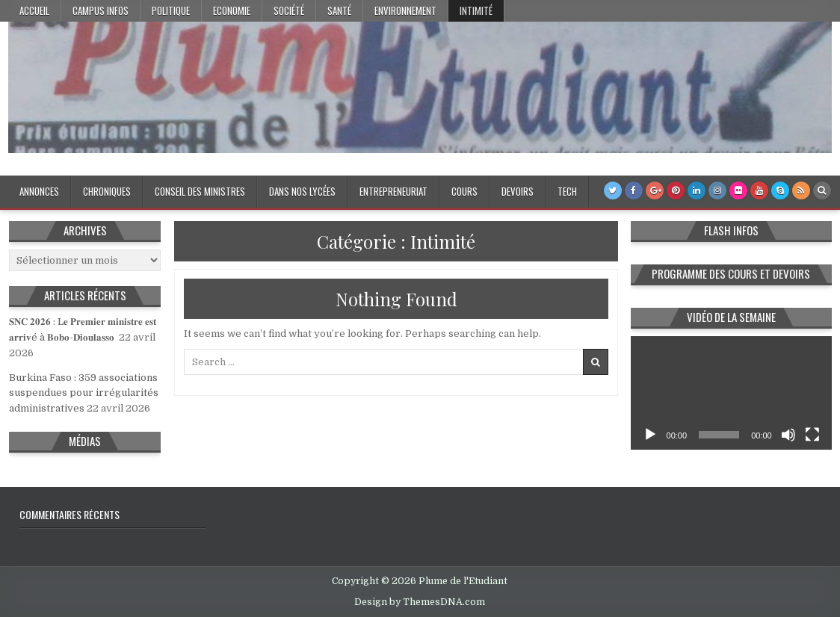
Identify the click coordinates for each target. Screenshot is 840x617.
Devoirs (518, 191)
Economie (232, 10)
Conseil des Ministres (200, 191)
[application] (731, 393)
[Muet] (788, 435)
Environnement (405, 10)
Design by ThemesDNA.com (420, 602)
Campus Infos (101, 10)
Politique (171, 10)
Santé (339, 10)
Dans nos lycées (302, 191)
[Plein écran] (812, 435)
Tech (567, 191)
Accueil (34, 10)
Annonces (39, 191)
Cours (464, 191)
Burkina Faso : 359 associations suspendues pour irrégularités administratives (84, 393)
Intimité (476, 10)
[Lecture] (650, 435)
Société (289, 10)
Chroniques (107, 191)
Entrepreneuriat (393, 191)
